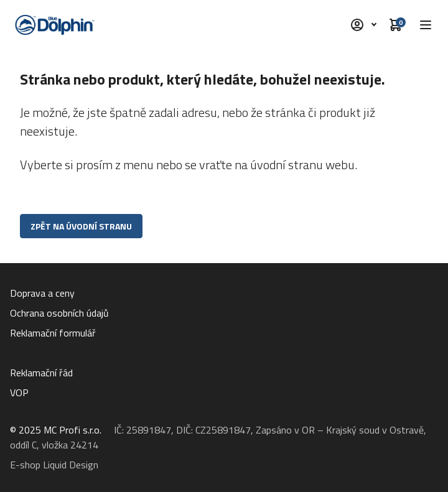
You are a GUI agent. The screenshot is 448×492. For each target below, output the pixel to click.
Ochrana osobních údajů (59, 313)
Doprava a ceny (42, 293)
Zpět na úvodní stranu (81, 226)
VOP (19, 392)
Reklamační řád (41, 373)
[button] (426, 25)
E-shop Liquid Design (54, 465)
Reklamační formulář (53, 333)
